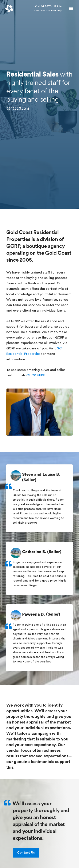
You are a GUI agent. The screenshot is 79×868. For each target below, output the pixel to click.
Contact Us (28, 853)
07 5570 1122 (48, 8)
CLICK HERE (36, 375)
